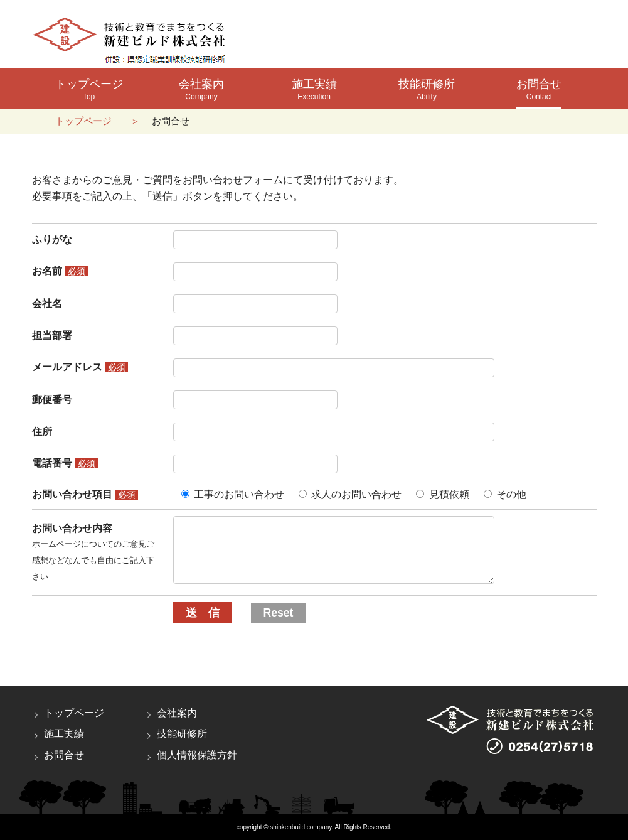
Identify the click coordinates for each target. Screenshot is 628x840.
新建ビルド (131, 40)
